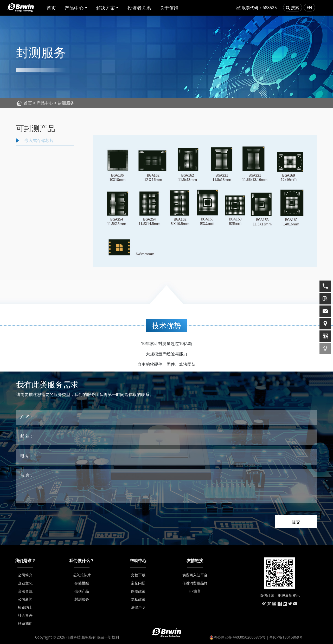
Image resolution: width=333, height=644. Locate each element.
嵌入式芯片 (82, 575)
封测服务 (82, 599)
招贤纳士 (25, 607)
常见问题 (138, 583)
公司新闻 (25, 599)
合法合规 (25, 591)
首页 (51, 8)
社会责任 (25, 615)
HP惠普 (195, 591)
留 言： (27, 475)
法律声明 (138, 607)
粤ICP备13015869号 (286, 637)
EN (309, 8)
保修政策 (138, 591)
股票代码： (256, 8)
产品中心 (74, 8)
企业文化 (25, 583)
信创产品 (82, 591)
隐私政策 (138, 599)
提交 (296, 522)
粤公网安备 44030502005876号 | (239, 637)
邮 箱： (27, 436)
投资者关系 (139, 8)
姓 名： (27, 417)
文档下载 (138, 575)
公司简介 (25, 575)
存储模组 (82, 583)
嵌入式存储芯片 (39, 140)
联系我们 (25, 623)
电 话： (27, 456)
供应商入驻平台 (195, 575)
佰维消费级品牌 (195, 583)
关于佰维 (169, 8)
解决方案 (106, 8)
